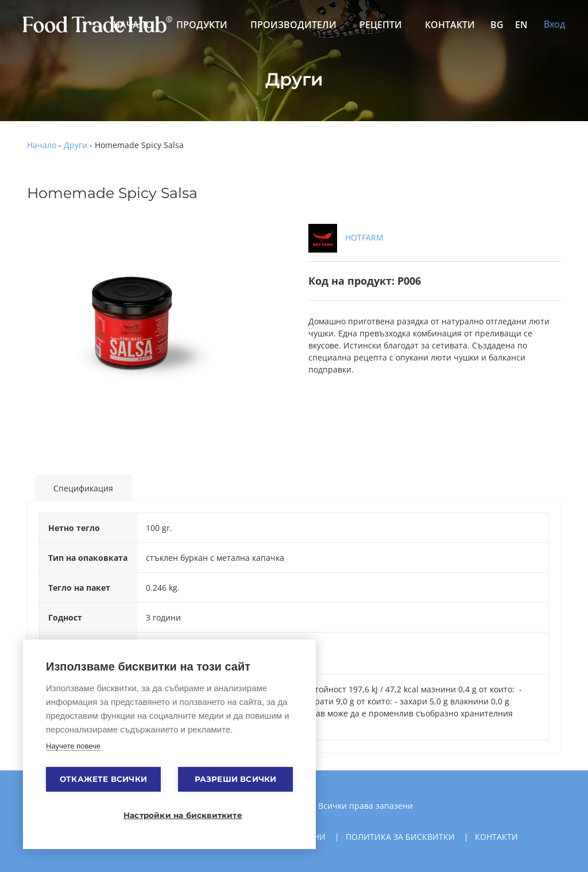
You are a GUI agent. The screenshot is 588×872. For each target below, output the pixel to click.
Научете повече (73, 746)
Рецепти (381, 25)
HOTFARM (346, 237)
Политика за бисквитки (400, 837)
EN (521, 25)
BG (497, 25)
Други (76, 145)
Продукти (202, 25)
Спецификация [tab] (83, 488)
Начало (42, 145)
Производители (293, 25)
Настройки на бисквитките (175, 815)
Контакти (450, 25)
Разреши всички (236, 779)
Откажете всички (103, 779)
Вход (554, 24)
